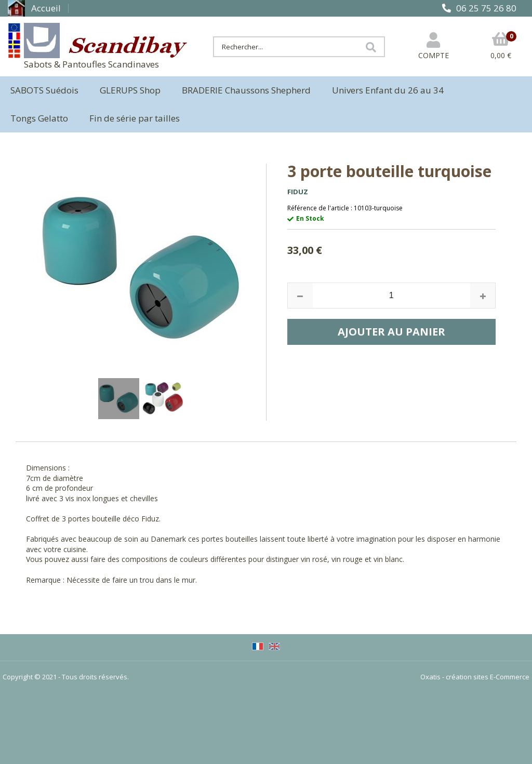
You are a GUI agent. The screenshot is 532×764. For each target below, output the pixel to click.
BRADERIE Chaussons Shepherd (246, 90)
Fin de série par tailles (135, 118)
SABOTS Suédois (44, 90)
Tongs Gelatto (39, 118)
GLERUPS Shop (130, 90)
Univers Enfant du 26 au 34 (388, 90)
